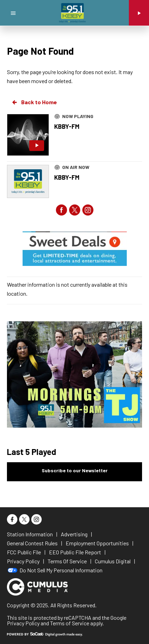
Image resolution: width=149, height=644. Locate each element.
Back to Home (34, 102)
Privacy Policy (23, 623)
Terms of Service (70, 623)
